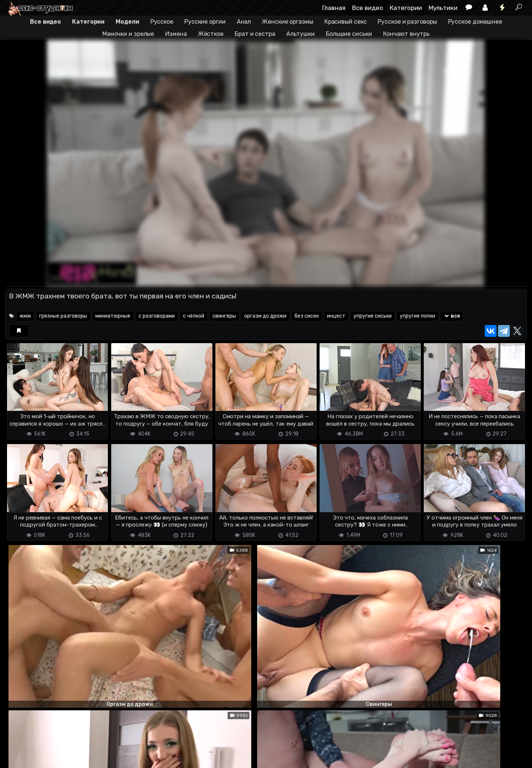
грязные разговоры (63, 316)
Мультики (443, 8)
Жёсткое (211, 34)
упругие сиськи (373, 316)
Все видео (368, 8)
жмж (25, 316)
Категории (406, 8)
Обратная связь (82, 758)
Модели (127, 22)
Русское (162, 22)
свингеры (224, 316)
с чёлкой (194, 316)
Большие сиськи (349, 34)
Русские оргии (205, 22)
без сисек (307, 316)
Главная (334, 8)
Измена (176, 34)
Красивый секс (346, 22)
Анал (244, 22)
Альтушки (301, 34)
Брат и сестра (255, 34)
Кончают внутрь (407, 34)
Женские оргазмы (288, 22)
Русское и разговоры (407, 22)
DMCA (17, 758)
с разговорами (157, 316)
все (452, 316)
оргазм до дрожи (265, 316)
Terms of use (43, 758)
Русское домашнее (475, 22)
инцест (336, 316)
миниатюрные (113, 316)
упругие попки (417, 316)
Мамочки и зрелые (128, 34)
